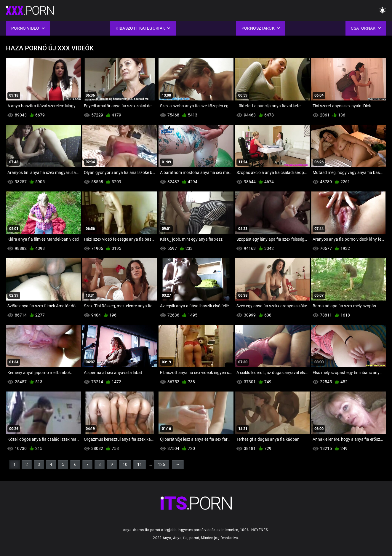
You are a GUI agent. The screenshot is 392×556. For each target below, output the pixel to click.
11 (140, 464)
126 (161, 464)
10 (125, 464)
